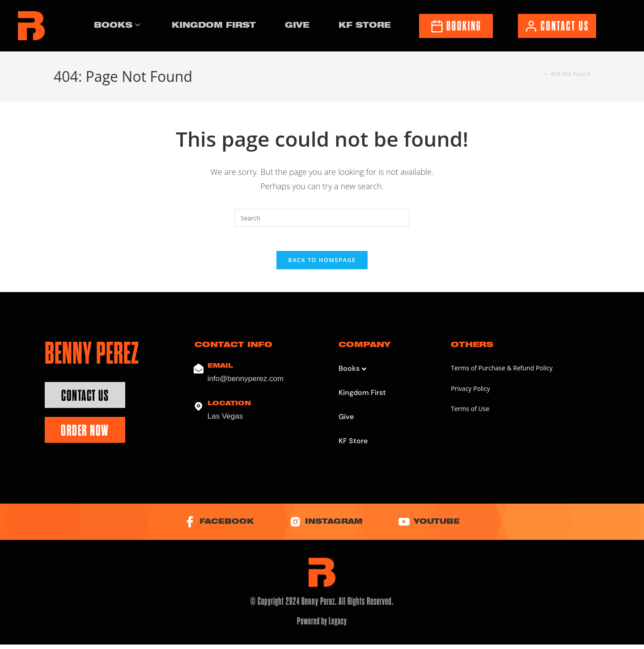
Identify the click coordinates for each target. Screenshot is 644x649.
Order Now (85, 434)
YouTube (438, 526)
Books (118, 26)
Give (298, 25)
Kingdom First (215, 25)
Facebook (211, 526)
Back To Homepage (322, 263)
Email (220, 369)
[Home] (539, 74)
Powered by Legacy (322, 626)
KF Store (364, 25)
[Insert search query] (322, 218)
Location (229, 407)
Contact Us (85, 399)
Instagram (327, 526)
